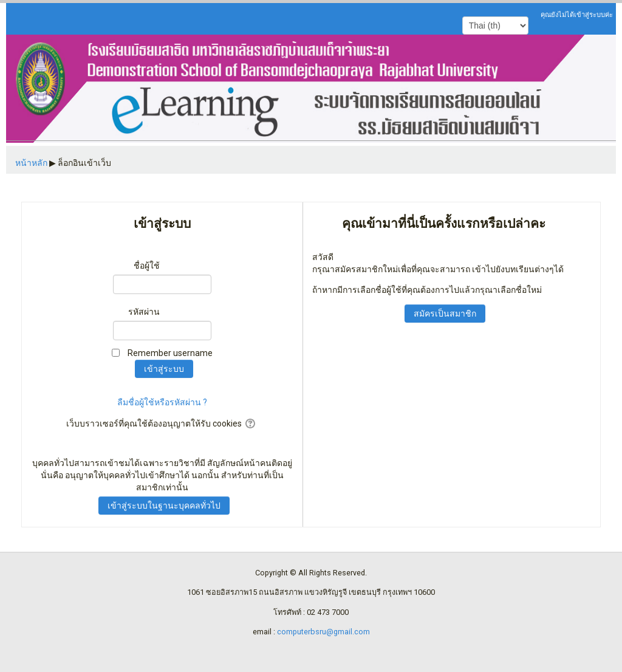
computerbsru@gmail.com (323, 632)
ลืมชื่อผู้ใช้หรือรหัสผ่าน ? (162, 402)
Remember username (170, 353)
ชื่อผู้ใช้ (147, 266)
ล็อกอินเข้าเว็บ (84, 163)
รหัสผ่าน (144, 312)
